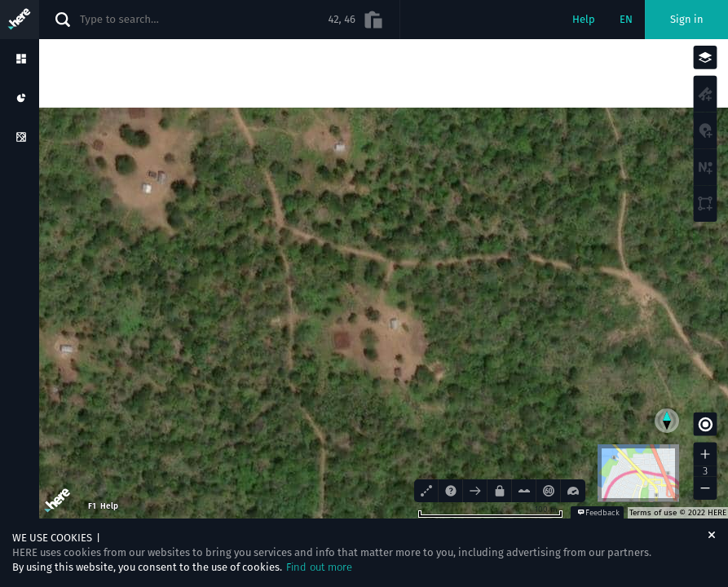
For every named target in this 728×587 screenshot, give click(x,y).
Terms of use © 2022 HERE (678, 513)
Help (584, 19)
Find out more (319, 567)
